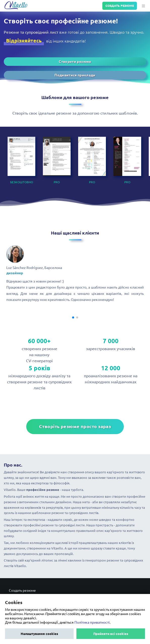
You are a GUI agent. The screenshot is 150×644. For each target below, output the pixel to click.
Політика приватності (92, 622)
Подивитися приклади (75, 75)
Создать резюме (120, 6)
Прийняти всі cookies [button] (111, 634)
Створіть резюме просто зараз (75, 426)
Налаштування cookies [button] (39, 634)
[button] (143, 6)
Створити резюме (75, 62)
